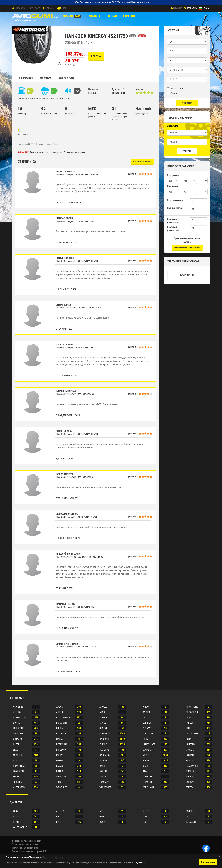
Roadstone (19, 771)
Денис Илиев (64, 305)
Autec (146, 811)
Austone (61, 712)
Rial (58, 822)
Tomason (191, 822)
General (104, 728)
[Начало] (13, 8)
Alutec (60, 811)
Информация (25, 78)
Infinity (190, 739)
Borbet (190, 811)
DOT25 (142, 36)
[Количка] (185, 8)
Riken (146, 766)
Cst (144, 717)
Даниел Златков (66, 258)
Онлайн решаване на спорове (27, 851)
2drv (16, 811)
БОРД (133, 36)
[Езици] (204, 8)
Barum (146, 712)
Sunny (103, 777)
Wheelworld (20, 827)
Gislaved (147, 728)
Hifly (145, 739)
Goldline (18, 734)
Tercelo (17, 782)
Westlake (62, 787)
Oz (187, 816)
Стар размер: (174, 175)
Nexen (146, 755)
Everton (147, 723)
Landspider (149, 744)
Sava (145, 771)
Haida (59, 739)
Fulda (59, 728)
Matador (147, 750)
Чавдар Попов (65, 218)
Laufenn (191, 744)
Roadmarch (192, 766)
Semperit (191, 771)
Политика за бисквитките (25, 848)
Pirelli (146, 760)
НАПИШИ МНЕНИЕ (142, 162)
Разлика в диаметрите (173, 221)
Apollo (103, 707)
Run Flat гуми (175, 88)
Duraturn (61, 723)
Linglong (61, 750)
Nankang (104, 755)
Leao (16, 750)
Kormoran (62, 744)
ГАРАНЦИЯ (130, 16)
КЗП (45, 851)
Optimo (60, 760)
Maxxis (190, 750)
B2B (65, 8)
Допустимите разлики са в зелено (187, 240)
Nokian (190, 755)
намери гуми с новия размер (187, 248)
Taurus (190, 777)
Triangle (148, 782)
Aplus (59, 707)
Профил (178, 8)
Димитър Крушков (67, 644)
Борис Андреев (65, 474)
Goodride (61, 734)
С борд (172, 93)
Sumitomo (62, 777)
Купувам (96, 56)
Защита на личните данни (25, 844)
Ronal (103, 822)
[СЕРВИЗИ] (43, 8)
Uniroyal (191, 782)
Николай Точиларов (68, 554)
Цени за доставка (140, 2)
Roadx (60, 771)
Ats (101, 811)
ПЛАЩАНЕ (112, 16)
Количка (192, 8)
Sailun (103, 771)
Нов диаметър (174, 208)
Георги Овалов (65, 344)
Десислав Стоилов (67, 514)
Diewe (59, 816)
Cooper (103, 717)
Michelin (18, 755)
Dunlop (17, 723)
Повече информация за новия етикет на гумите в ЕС (44, 99)
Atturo (17, 712)
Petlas (103, 760)
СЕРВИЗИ (50, 8)
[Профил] (172, 8)
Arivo (146, 707)
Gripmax (18, 739)
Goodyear (105, 734)
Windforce (105, 787)
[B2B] (59, 8)
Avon (102, 712)
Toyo (59, 782)
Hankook (104, 739)
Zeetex (189, 787)
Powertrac (19, 766)
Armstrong (192, 707)
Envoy (103, 723)
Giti (188, 728)
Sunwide (147, 777)
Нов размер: (173, 186)
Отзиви (68, 16)
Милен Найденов (66, 391)
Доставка (93, 16)
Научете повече (142, 863)
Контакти (36, 8)
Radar (59, 766)
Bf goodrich (193, 712)
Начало (20, 8)
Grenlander (192, 734)
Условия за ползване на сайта (27, 841)
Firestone (18, 728)
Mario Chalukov (66, 171)
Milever (61, 755)
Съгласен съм (208, 862)
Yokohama (148, 787)
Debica (189, 717)
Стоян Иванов (64, 431)
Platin (189, 760)
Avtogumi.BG (187, 275)
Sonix (16, 777)
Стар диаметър (175, 200)
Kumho (103, 744)
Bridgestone (20, 717)
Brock (16, 816)
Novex (16, 760)
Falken (190, 723)
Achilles (18, 707)
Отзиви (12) (46, 78)
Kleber (17, 744)
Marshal (104, 750)
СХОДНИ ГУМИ (67, 78)
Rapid (102, 766)
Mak (145, 816)
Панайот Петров (66, 604)
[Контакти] (27, 8)
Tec (144, 822)
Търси (187, 151)
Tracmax (104, 782)
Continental (63, 717)
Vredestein (19, 787)
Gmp (102, 816)
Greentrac (148, 734)
